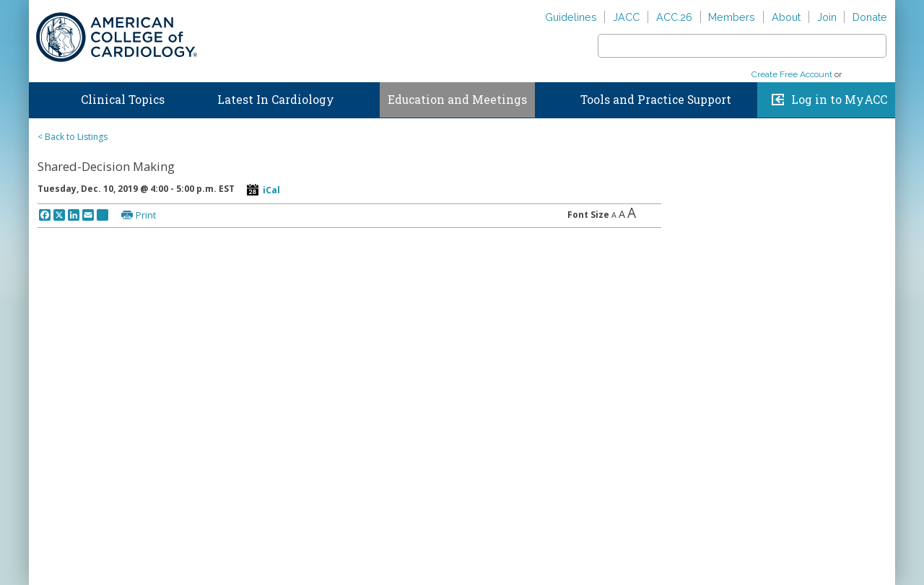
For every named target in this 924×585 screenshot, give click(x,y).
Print (146, 215)
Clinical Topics (123, 100)
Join (827, 17)
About (786, 17)
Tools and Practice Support (656, 100)
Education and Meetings (457, 100)
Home (43, 97)
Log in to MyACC (839, 100)
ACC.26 (674, 17)
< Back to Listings (73, 137)
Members (732, 17)
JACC (626, 17)
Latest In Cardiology (276, 100)
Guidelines (571, 17)
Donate (870, 17)
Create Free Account (792, 74)
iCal (271, 190)
